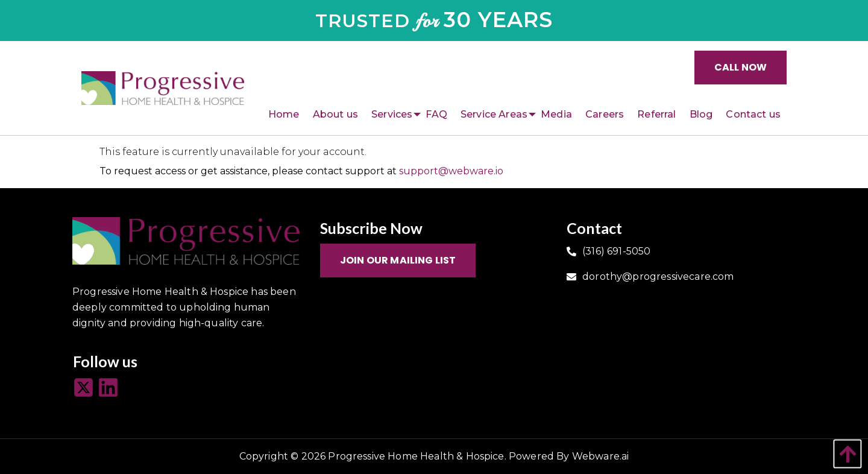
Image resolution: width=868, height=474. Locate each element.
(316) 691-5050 (616, 251)
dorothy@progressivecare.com (658, 276)
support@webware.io (451, 171)
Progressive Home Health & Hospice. (417, 456)
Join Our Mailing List (398, 260)
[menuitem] (284, 115)
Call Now (741, 67)
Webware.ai (601, 456)
